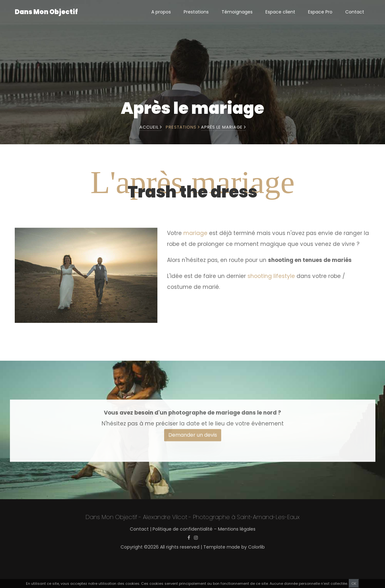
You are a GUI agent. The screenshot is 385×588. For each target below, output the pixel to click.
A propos (161, 12)
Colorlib (256, 547)
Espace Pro (320, 12)
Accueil (151, 127)
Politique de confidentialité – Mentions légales (204, 529)
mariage (195, 237)
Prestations (196, 12)
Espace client (280, 12)
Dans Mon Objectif (46, 12)
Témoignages (237, 12)
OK (354, 584)
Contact (355, 12)
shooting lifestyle (271, 280)
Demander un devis (193, 440)
